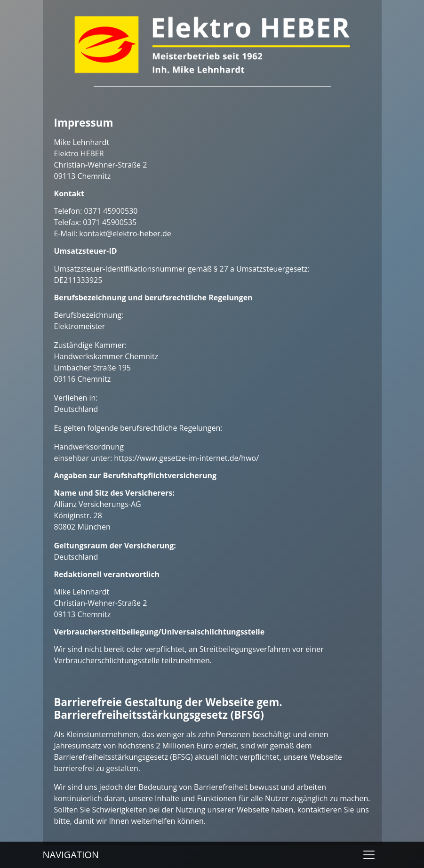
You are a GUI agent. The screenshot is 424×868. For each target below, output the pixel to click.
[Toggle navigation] (369, 855)
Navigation (71, 855)
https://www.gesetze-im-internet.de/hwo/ (186, 458)
